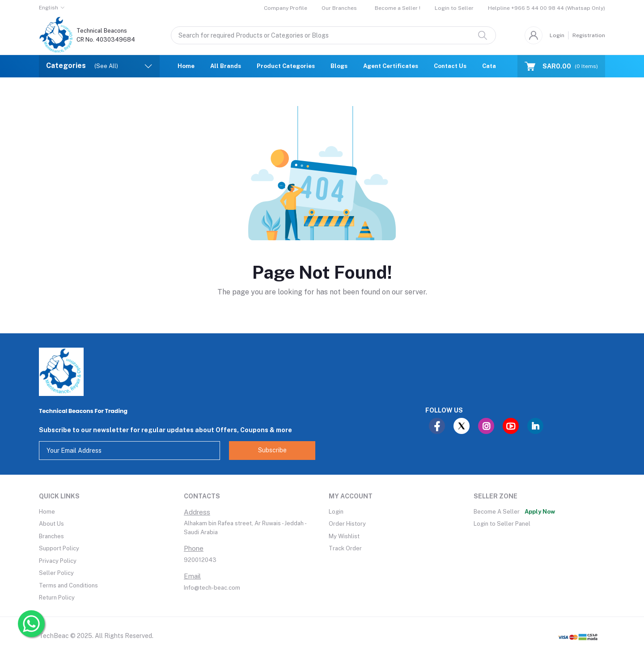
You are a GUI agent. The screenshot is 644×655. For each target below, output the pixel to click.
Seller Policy (56, 573)
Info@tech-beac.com (212, 588)
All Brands (226, 66)
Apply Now (540, 512)
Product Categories (286, 66)
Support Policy (59, 548)
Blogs (339, 66)
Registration (589, 35)
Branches (51, 536)
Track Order (345, 548)
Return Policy (57, 598)
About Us (51, 524)
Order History (347, 524)
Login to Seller (454, 8)
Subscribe (272, 450)
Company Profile (286, 8)
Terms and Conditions (68, 585)
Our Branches (339, 8)
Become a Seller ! (398, 8)
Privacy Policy (58, 561)
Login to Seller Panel (502, 524)
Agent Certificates (391, 66)
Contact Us (450, 66)
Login (557, 35)
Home (186, 66)
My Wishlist (344, 536)
